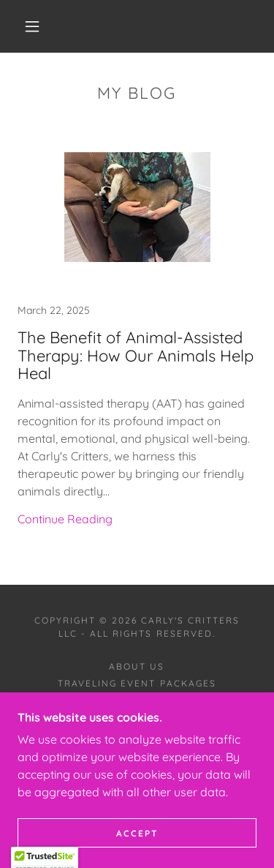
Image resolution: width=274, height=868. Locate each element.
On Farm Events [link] (137, 700)
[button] (32, 26)
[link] (137, 345)
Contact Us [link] (137, 717)
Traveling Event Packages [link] (137, 683)
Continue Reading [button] (65, 519)
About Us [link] (137, 666)
